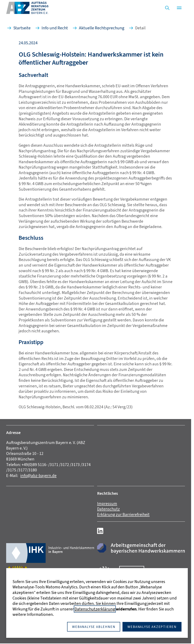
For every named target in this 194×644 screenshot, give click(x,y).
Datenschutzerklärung (95, 609)
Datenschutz (108, 509)
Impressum (107, 504)
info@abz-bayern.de (38, 476)
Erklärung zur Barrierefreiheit (123, 514)
